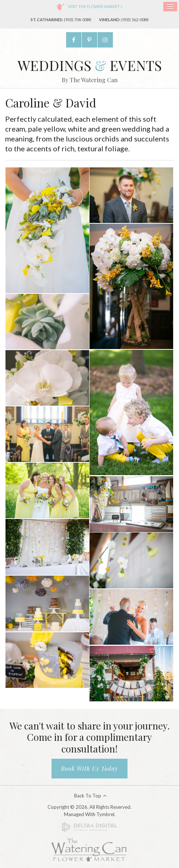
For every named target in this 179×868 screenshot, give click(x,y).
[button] (47, 230)
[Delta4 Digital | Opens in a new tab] (89, 827)
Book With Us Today (89, 768)
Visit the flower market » (95, 6)
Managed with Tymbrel (89, 814)
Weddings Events (90, 65)
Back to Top (88, 796)
